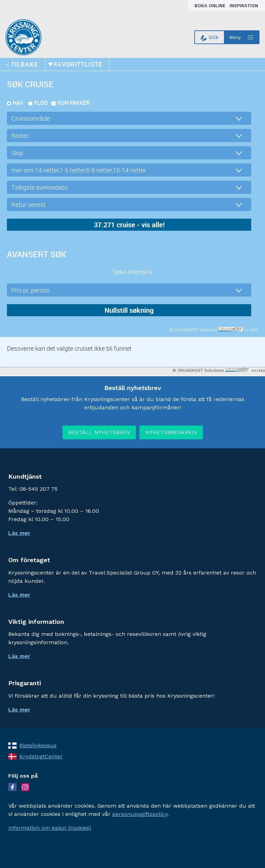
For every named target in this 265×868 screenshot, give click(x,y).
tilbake (24, 64)
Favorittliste (78, 64)
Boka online (211, 6)
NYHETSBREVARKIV (171, 432)
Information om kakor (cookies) (50, 828)
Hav (18, 103)
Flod (41, 103)
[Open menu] (242, 37)
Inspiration (244, 6)
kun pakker (74, 103)
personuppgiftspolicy (140, 814)
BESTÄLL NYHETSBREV (99, 432)
